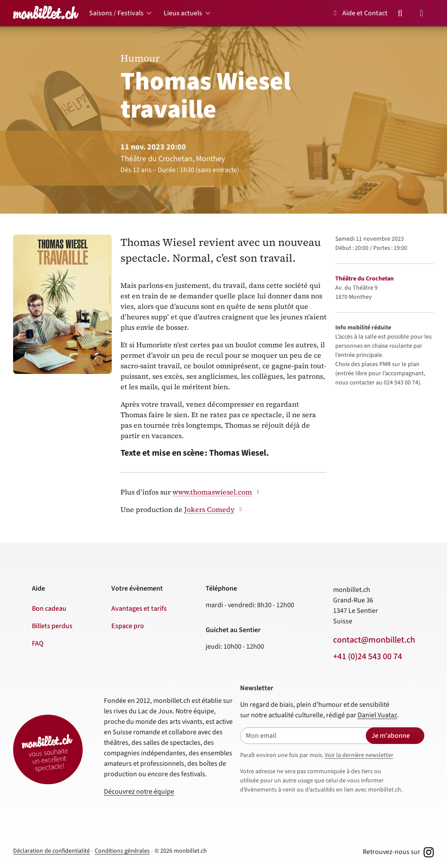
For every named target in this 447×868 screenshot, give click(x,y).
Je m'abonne (391, 736)
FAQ (38, 643)
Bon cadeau (49, 609)
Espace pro (128, 626)
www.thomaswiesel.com (217, 492)
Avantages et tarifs (139, 609)
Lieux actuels (183, 13)
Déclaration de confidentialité (52, 851)
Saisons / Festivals (116, 13)
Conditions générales (122, 851)
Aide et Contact (359, 13)
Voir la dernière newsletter (359, 755)
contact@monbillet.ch (374, 640)
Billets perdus (52, 626)
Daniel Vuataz (377, 715)
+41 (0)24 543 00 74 (368, 657)
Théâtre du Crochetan (364, 279)
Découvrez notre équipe (139, 792)
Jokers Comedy (214, 509)
